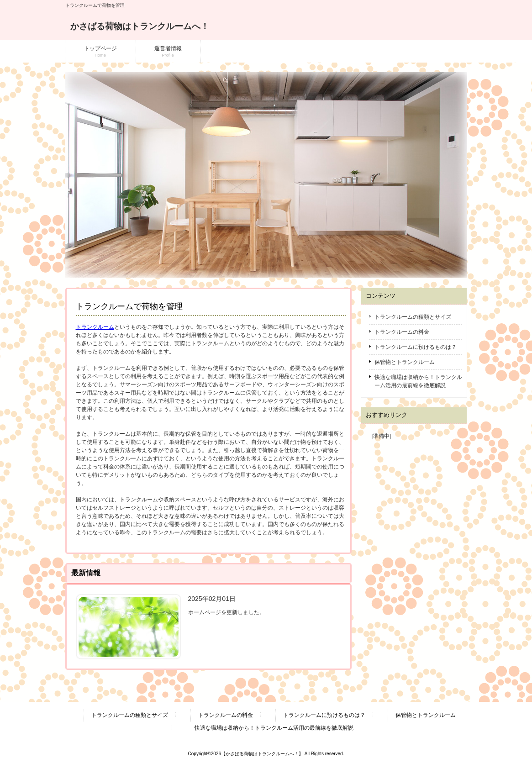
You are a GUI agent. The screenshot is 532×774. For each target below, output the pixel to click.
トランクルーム (95, 327)
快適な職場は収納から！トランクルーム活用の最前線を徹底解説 (418, 381)
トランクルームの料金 (402, 332)
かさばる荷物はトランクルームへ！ (140, 26)
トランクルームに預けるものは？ (416, 347)
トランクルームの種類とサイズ (413, 317)
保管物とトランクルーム (405, 362)
